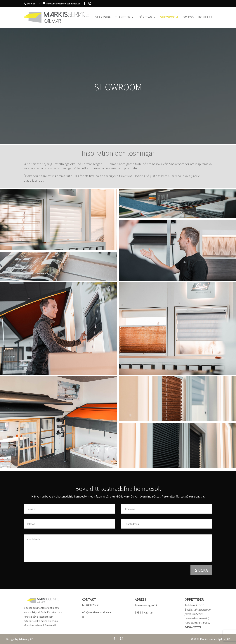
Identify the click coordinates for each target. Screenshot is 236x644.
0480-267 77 (196, 496)
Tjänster (123, 18)
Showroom (169, 18)
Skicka (201, 570)
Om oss (188, 18)
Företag (145, 18)
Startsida (103, 18)
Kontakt (205, 18)
